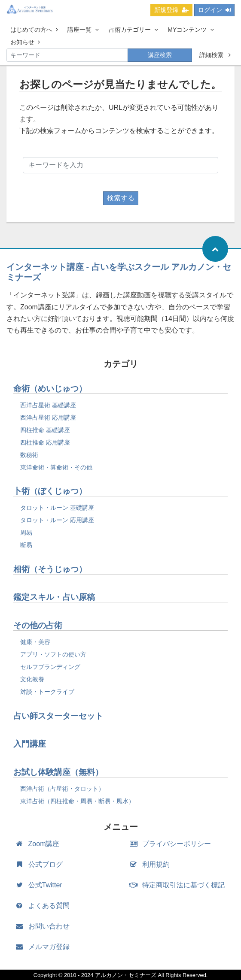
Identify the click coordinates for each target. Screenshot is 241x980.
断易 (26, 545)
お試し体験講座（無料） (58, 772)
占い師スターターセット (58, 716)
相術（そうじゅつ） (50, 569)
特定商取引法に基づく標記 (179, 885)
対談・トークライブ (47, 692)
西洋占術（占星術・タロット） (62, 789)
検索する (121, 198)
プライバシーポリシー (172, 844)
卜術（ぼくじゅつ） (50, 491)
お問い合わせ (44, 926)
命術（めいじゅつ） (50, 389)
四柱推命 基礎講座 (45, 430)
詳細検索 (215, 55)
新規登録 (171, 10)
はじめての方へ (34, 30)
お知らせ (25, 42)
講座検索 (160, 55)
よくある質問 (44, 906)
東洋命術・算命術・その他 (56, 467)
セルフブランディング (50, 667)
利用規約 (152, 864)
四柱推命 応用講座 (45, 442)
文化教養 (32, 679)
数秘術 (29, 455)
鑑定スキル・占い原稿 (54, 597)
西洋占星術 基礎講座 (48, 405)
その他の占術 (38, 625)
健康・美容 (35, 642)
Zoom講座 (39, 844)
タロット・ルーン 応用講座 (57, 520)
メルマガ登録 (44, 947)
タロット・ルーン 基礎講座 (57, 508)
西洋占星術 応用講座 (48, 417)
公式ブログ (41, 864)
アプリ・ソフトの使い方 (53, 654)
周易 (26, 532)
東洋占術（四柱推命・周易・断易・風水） (77, 801)
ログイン (214, 10)
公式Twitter (41, 885)
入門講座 (30, 744)
